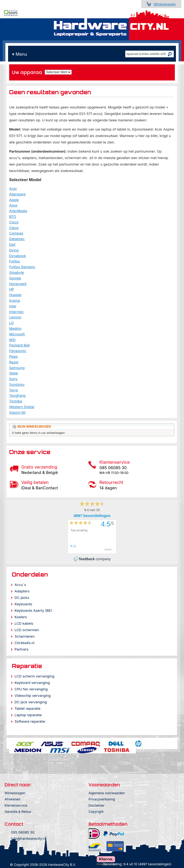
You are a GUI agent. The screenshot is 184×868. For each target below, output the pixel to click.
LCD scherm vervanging (34, 676)
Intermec (16, 312)
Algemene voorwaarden (107, 793)
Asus (13, 205)
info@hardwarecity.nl (28, 838)
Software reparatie (30, 721)
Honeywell (18, 284)
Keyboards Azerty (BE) (33, 610)
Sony (13, 379)
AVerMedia (18, 211)
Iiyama (15, 300)
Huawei (15, 295)
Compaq (16, 233)
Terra (13, 390)
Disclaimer (97, 805)
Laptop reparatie (28, 715)
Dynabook (18, 256)
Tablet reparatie (27, 708)
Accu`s (20, 585)
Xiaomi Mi (17, 412)
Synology (17, 384)
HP (12, 289)
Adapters (22, 591)
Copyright (96, 812)
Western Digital (22, 407)
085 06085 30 (23, 832)
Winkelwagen (165, 4)
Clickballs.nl (24, 643)
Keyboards (23, 604)
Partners (22, 649)
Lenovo (15, 317)
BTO (13, 216)
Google (15, 278)
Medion (15, 328)
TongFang (17, 395)
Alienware (17, 194)
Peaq (13, 356)
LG (11, 323)
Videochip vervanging (33, 695)
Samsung (17, 368)
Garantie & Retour (18, 812)
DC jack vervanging (31, 702)
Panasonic (18, 351)
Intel (13, 306)
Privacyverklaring (102, 799)
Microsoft (17, 334)
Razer (14, 362)
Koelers (21, 617)
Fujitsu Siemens (22, 267)
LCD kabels (24, 623)
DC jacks (22, 598)
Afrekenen (13, 799)
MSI (12, 340)
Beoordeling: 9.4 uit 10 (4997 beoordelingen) (137, 864)
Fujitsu (15, 261)
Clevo (14, 228)
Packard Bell (19, 345)
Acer (13, 188)
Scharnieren (25, 636)
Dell (12, 244)
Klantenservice (16, 805)
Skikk (14, 373)
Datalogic (17, 239)
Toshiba (16, 401)
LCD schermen (27, 630)
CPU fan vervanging (31, 689)
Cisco (14, 222)
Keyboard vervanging (32, 683)
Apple (14, 200)
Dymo (14, 250)
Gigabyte (17, 272)
